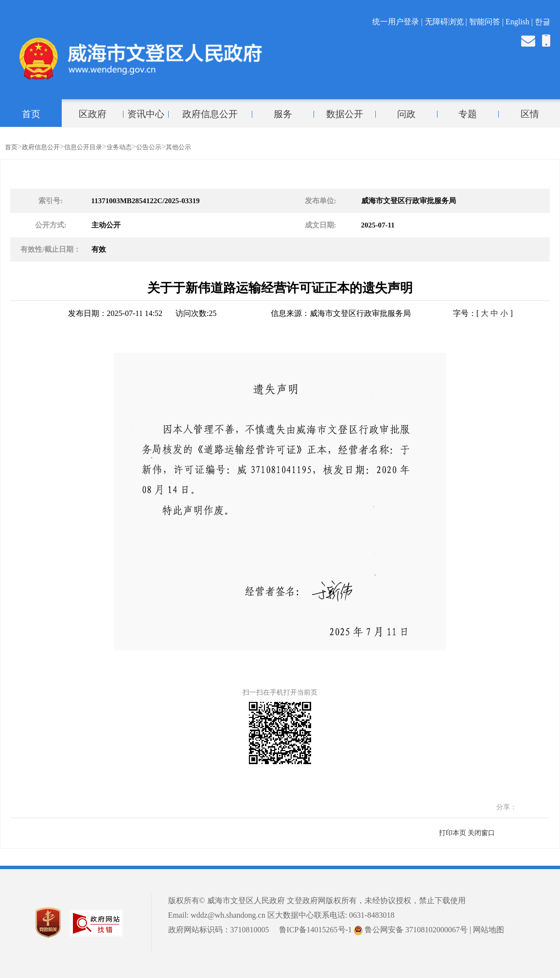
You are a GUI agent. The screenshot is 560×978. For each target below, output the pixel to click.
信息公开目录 (83, 147)
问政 (406, 114)
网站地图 (489, 930)
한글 (542, 22)
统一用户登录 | (398, 22)
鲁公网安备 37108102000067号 (411, 930)
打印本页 (453, 833)
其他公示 (178, 147)
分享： (507, 807)
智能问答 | (487, 22)
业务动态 (119, 147)
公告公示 (149, 147)
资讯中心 (146, 114)
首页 (31, 114)
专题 (468, 114)
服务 (283, 114)
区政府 (93, 114)
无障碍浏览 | (447, 22)
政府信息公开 (210, 114)
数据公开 (345, 114)
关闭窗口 (481, 833)
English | (520, 22)
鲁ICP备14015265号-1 (315, 930)
